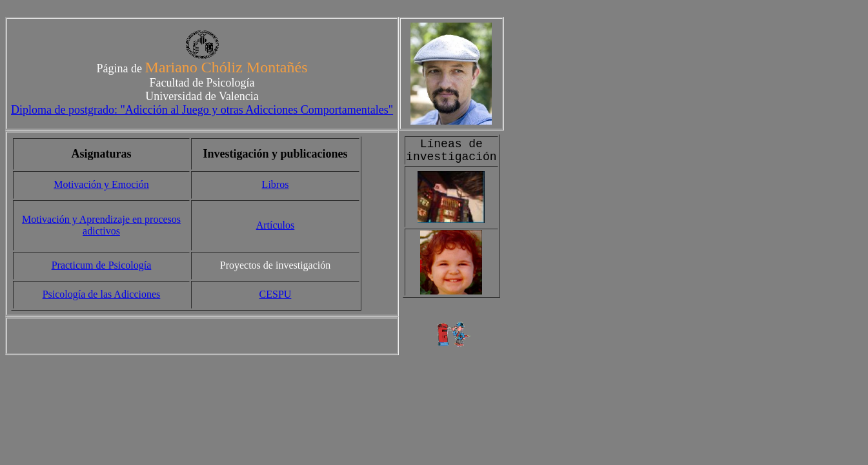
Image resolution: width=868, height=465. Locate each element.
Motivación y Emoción (101, 184)
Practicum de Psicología (102, 265)
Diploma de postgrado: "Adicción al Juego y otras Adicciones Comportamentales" (202, 110)
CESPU (276, 294)
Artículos (276, 225)
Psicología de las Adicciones (102, 294)
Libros (276, 184)
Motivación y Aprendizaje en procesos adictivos (101, 225)
